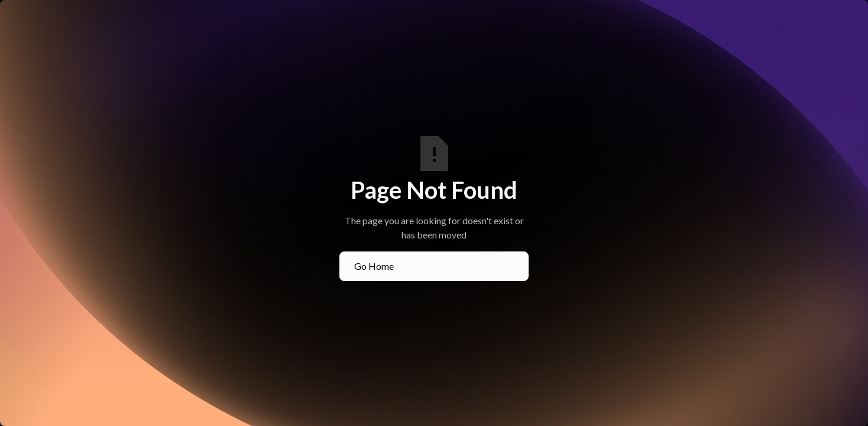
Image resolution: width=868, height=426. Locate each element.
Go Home (374, 266)
